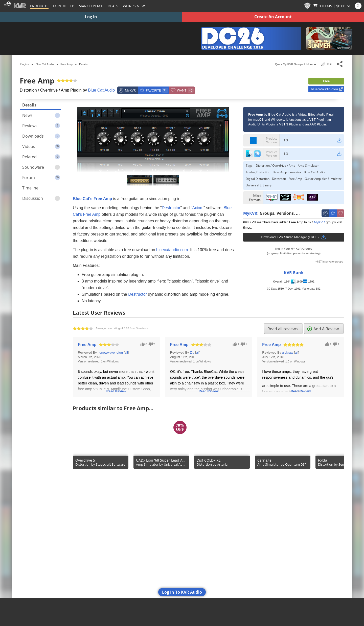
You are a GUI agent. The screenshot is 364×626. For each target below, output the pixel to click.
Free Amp (295, 179)
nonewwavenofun (110, 352)
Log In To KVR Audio (182, 592)
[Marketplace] (91, 6)
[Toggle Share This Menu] (340, 64)
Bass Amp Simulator (287, 172)
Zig (192, 352)
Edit (326, 64)
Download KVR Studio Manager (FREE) (294, 237)
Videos (41, 146)
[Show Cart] (332, 6)
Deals (113, 6)
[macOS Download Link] (339, 154)
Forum (41, 178)
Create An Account (273, 17)
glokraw (288, 352)
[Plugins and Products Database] (39, 6)
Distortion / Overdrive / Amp (276, 166)
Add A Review (323, 329)
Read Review (116, 391)
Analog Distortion (258, 172)
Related (41, 157)
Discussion (41, 198)
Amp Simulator (308, 166)
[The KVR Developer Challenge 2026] (251, 38)
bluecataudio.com (327, 89)
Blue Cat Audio (101, 90)
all (126, 352)
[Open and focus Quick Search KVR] (358, 6)
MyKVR (250, 213)
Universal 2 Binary (259, 185)
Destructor (171, 208)
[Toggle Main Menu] (6, 6)
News (41, 115)
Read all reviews (283, 329)
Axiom (198, 208)
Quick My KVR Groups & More (295, 64)
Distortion (279, 179)
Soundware (41, 167)
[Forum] (59, 6)
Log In (91, 17)
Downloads (41, 136)
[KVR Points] (307, 6)
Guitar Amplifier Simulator (323, 179)
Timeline (30, 188)
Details (29, 105)
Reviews (41, 126)
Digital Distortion (258, 179)
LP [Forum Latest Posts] (72, 6)
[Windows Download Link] (339, 140)
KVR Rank (294, 273)
